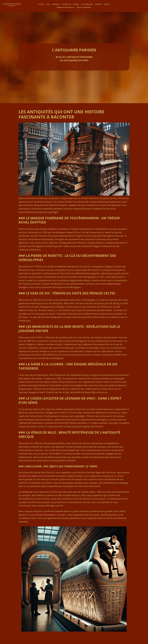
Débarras (56, 4)
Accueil (41, 4)
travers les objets (29, 476)
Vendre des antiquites (66, 7)
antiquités (28, 492)
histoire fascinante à (46, 515)
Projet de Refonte (84, 7)
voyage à (33, 392)
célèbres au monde (58, 229)
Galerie (76, 4)
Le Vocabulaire (87, 4)
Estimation (66, 4)
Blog (48, 4)
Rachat (107, 4)
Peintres (98, 4)
